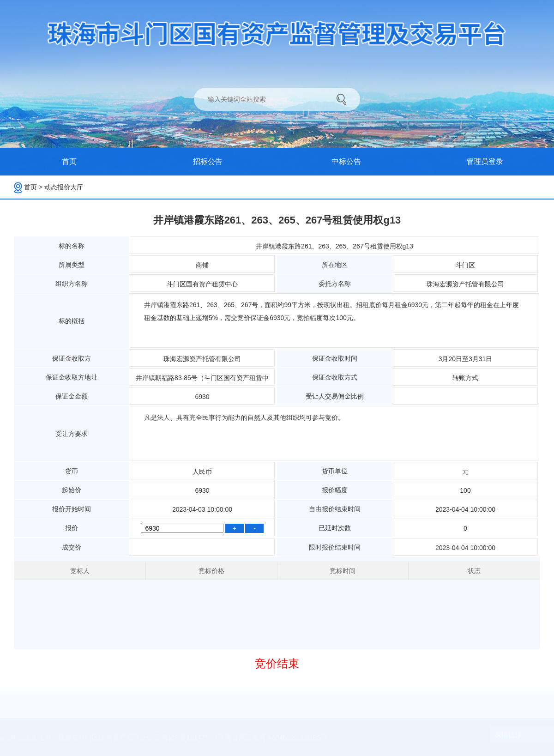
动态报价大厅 (64, 187)
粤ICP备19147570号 (196, 738)
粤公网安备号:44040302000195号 (276, 738)
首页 (33, 187)
